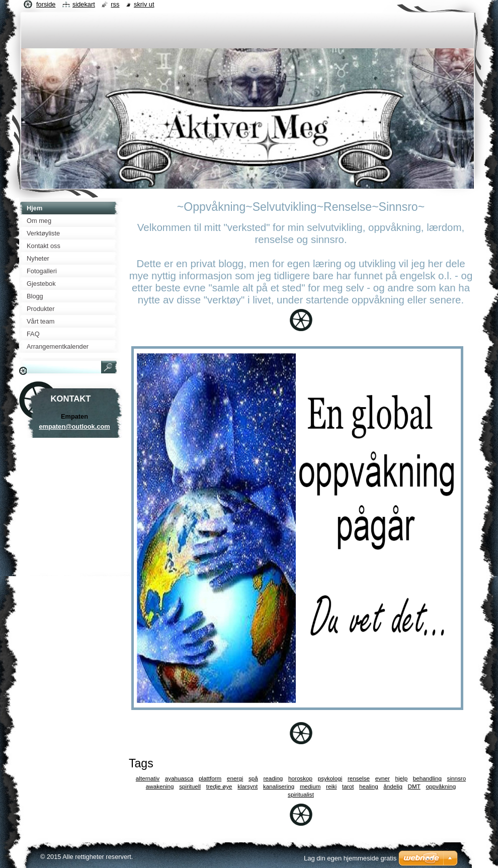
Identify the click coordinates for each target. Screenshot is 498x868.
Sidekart (84, 4)
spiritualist (301, 794)
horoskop (300, 778)
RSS (115, 4)
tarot (348, 786)
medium (310, 786)
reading (273, 778)
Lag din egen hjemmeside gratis (350, 858)
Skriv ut (144, 4)
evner (383, 778)
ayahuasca (179, 778)
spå (253, 778)
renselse (359, 778)
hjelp (402, 778)
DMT (414, 786)
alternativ (148, 778)
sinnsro (457, 778)
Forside (46, 4)
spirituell (190, 786)
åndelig (393, 786)
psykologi (330, 778)
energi (235, 778)
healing (369, 786)
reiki (331, 786)
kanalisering (279, 786)
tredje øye (219, 786)
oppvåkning (441, 786)
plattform (210, 778)
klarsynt (247, 786)
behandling (427, 778)
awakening (160, 786)
